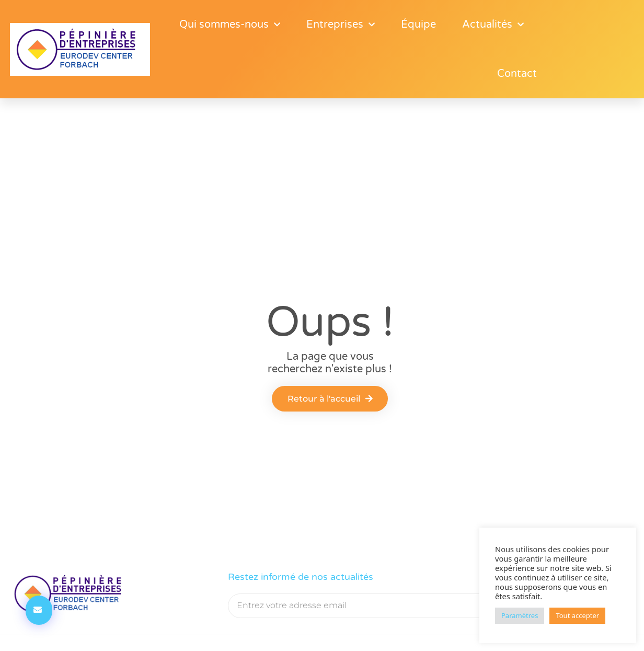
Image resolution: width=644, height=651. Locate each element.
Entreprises (341, 25)
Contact (517, 74)
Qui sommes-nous (230, 25)
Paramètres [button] (520, 615)
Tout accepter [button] (577, 615)
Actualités (493, 25)
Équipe (418, 25)
